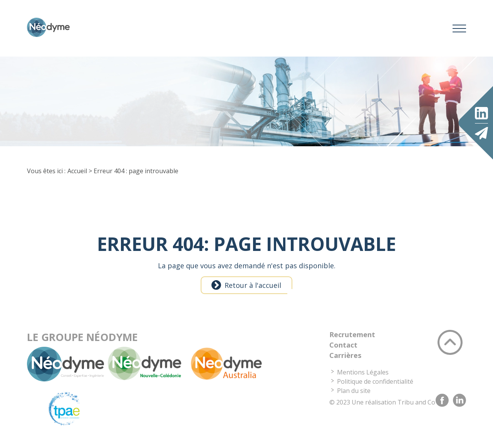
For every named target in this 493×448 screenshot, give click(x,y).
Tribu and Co (416, 406)
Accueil (77, 175)
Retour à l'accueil (253, 289)
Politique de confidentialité (375, 386)
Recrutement (352, 339)
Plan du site (354, 395)
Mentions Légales (363, 376)
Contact (343, 349)
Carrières (345, 359)
